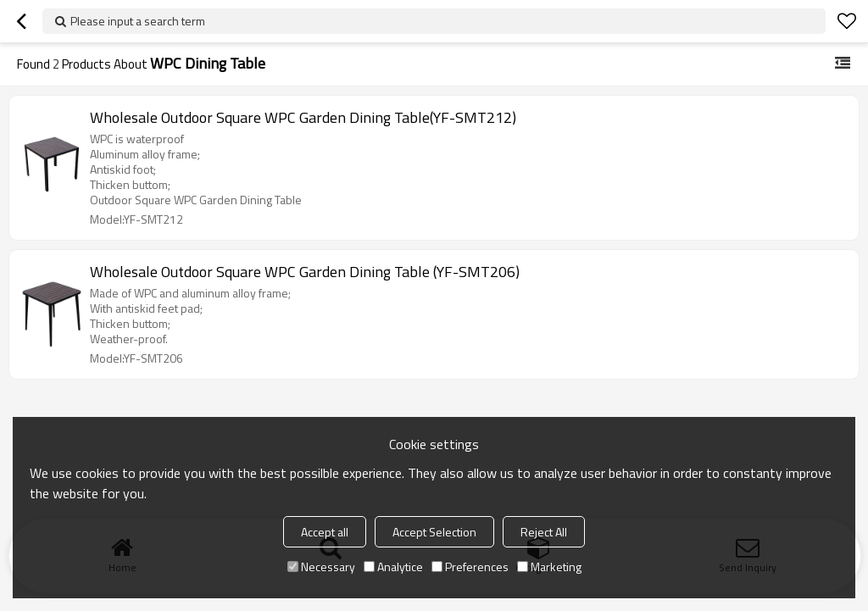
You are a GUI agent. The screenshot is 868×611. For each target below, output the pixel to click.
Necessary (321, 567)
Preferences (470, 567)
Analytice (393, 567)
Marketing (549, 567)
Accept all (325, 532)
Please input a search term (138, 21)
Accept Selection (434, 532)
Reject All (544, 532)
